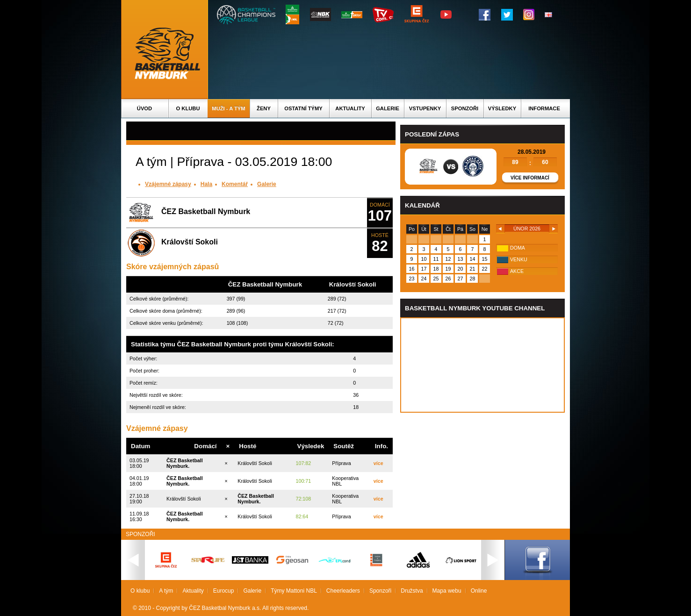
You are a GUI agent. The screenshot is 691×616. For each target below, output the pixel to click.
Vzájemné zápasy (168, 184)
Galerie (388, 108)
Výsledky (502, 108)
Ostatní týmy (303, 108)
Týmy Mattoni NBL (294, 591)
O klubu (188, 108)
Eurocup (224, 591)
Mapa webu (447, 591)
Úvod (144, 108)
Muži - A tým (228, 108)
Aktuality (350, 108)
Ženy (264, 108)
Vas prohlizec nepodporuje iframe (482, 365)
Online (479, 591)
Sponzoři (465, 108)
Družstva (412, 591)
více (378, 463)
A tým (166, 591)
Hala (206, 184)
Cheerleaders (343, 591)
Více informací (530, 178)
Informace (544, 108)
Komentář (235, 184)
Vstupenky (425, 108)
